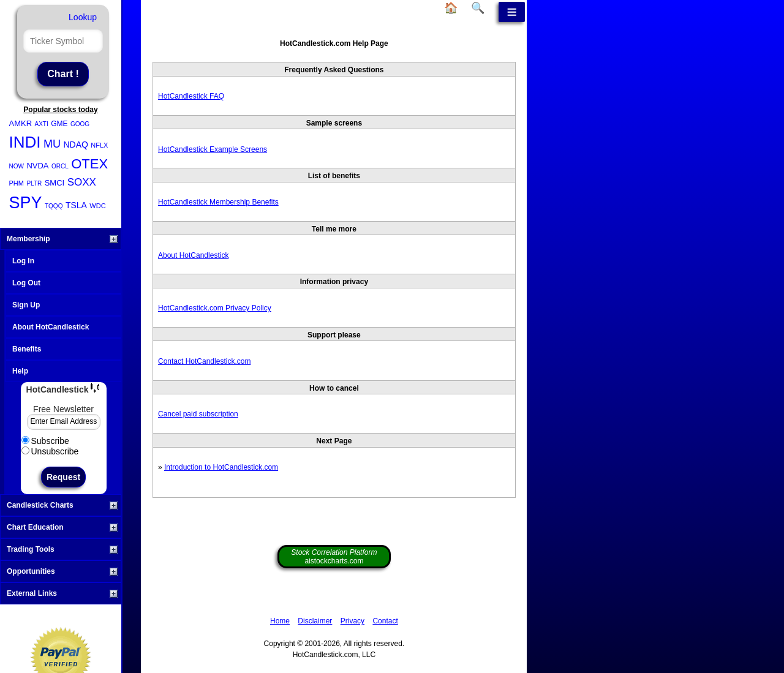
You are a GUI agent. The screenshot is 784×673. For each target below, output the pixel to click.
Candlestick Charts (62, 505)
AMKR (21, 123)
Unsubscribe (50, 451)
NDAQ (75, 145)
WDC (97, 206)
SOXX (82, 182)
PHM (17, 183)
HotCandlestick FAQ (191, 96)
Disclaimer (315, 621)
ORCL (60, 166)
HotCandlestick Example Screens (213, 149)
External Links (62, 593)
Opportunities (62, 571)
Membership (62, 239)
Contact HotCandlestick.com (204, 361)
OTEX (89, 164)
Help (20, 371)
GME (59, 124)
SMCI (55, 183)
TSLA (76, 205)
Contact (385, 621)
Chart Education (62, 527)
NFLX (99, 145)
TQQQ (54, 206)
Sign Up (26, 305)
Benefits (27, 349)
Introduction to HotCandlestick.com (221, 467)
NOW (17, 166)
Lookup (83, 17)
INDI (25, 142)
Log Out (26, 283)
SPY (26, 203)
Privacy (352, 621)
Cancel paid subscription (198, 414)
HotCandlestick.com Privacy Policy (215, 308)
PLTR (34, 183)
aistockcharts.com (334, 557)
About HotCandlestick (51, 327)
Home (280, 621)
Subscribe (45, 441)
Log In (23, 261)
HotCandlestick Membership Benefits (218, 202)
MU (52, 144)
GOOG (80, 124)
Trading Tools (62, 549)
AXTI (42, 124)
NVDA (37, 166)
